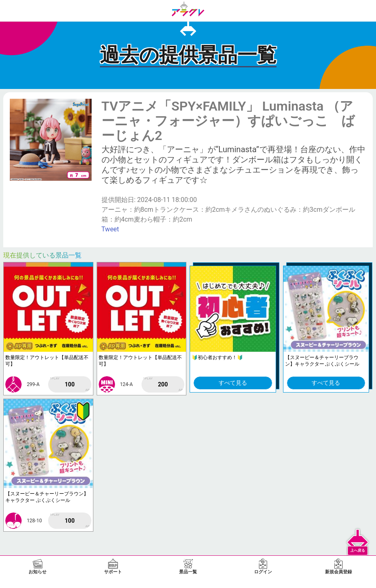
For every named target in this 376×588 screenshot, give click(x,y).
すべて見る (233, 383)
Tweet (110, 229)
